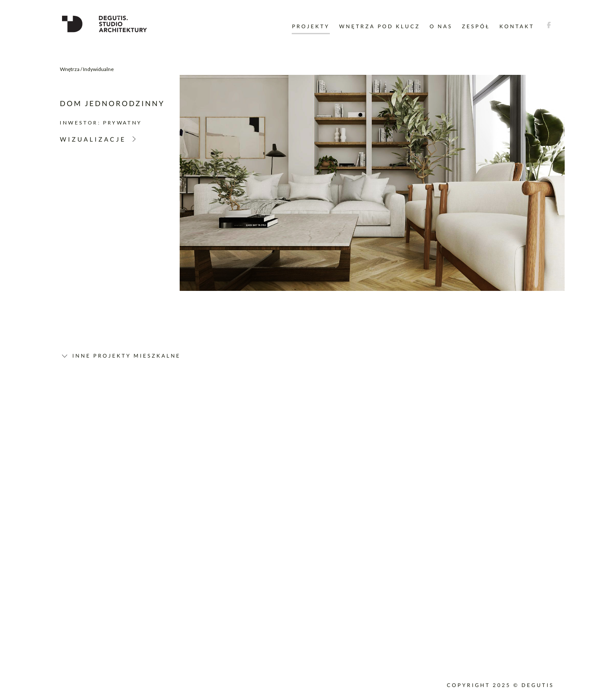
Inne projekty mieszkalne (126, 356)
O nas (441, 26)
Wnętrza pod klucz (380, 26)
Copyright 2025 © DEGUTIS (500, 685)
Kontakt (517, 26)
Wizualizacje (93, 140)
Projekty (311, 26)
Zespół (476, 26)
